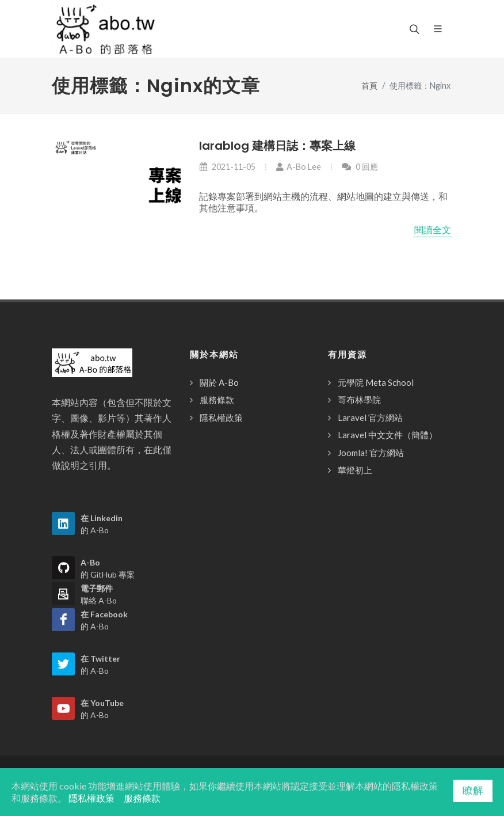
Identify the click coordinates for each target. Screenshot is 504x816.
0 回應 (360, 167)
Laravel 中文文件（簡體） (387, 435)
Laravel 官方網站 (370, 418)
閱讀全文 (433, 230)
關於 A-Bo (219, 382)
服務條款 (217, 400)
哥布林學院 (359, 400)
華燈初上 (355, 470)
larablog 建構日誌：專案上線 (277, 146)
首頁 (369, 86)
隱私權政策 (221, 418)
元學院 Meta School (376, 382)
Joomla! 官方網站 (371, 453)
